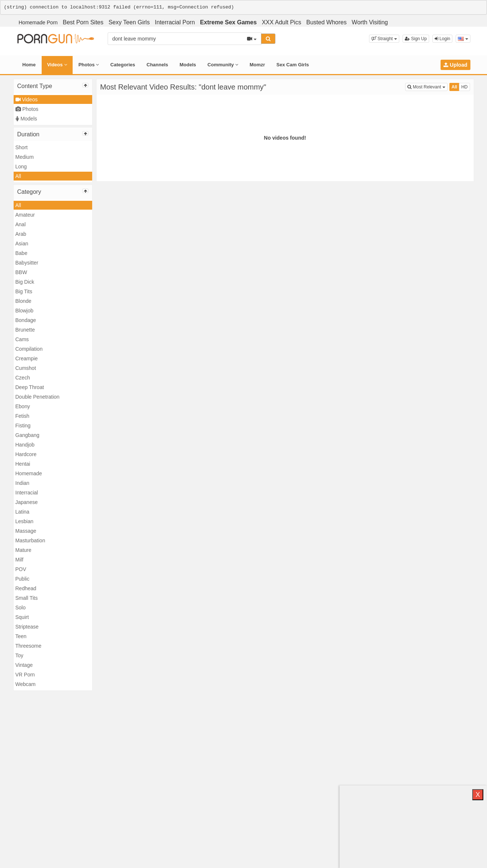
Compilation (29, 349)
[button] (384, 39)
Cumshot (26, 368)
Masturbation (30, 540)
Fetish (22, 416)
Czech (23, 378)
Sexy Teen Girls (129, 22)
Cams (22, 339)
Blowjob (25, 311)
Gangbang (27, 435)
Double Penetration (38, 397)
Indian (22, 483)
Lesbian (25, 521)
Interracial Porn (175, 22)
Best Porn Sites (83, 22)
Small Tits (27, 598)
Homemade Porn (38, 22)
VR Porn (25, 675)
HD (464, 87)
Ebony (23, 406)
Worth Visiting (370, 22)
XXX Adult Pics (281, 22)
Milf (20, 560)
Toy (20, 655)
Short (22, 147)
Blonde (24, 301)
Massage (26, 531)
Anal (21, 224)
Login (443, 39)
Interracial (27, 493)
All (18, 176)
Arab (21, 234)
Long (21, 167)
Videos (57, 65)
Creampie (27, 358)
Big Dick (25, 282)
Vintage (24, 665)
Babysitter (27, 263)
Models (188, 65)
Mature (24, 550)
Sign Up (416, 39)
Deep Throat (30, 387)
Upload (455, 65)
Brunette (25, 330)
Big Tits (24, 291)
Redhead (26, 588)
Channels (158, 65)
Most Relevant (427, 86)
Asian (22, 244)
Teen (21, 636)
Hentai (23, 464)
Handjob (25, 445)
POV (21, 569)
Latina (22, 512)
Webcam (26, 684)
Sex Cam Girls (293, 65)
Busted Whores (326, 22)
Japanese (27, 502)
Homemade (29, 473)
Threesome (29, 646)
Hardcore (26, 454)
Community (223, 65)
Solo (21, 608)
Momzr (257, 65)
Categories (123, 65)
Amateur (25, 215)
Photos (89, 65)
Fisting (23, 426)
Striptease (27, 627)
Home (29, 65)
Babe (22, 253)
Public (22, 579)
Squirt (22, 617)
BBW (21, 272)
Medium (25, 157)
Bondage (26, 320)
